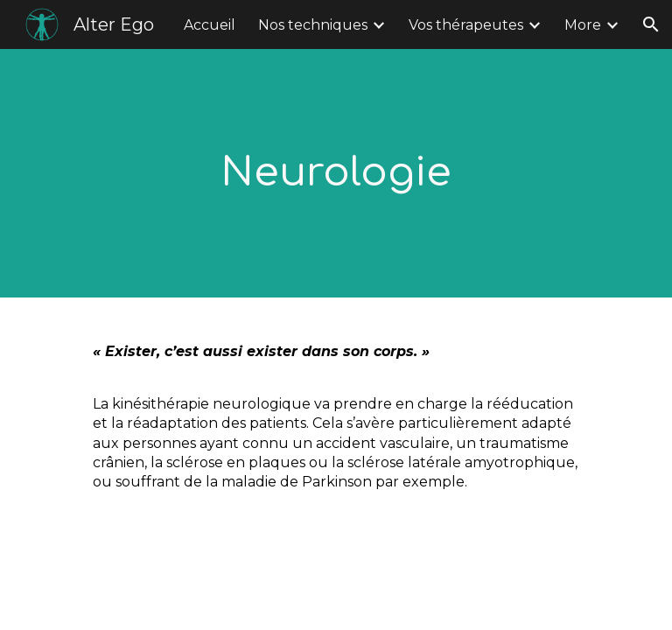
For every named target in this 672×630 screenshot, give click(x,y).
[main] (336, 174)
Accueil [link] (210, 25)
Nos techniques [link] (313, 25)
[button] (651, 24)
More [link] (583, 25)
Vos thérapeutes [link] (466, 25)
